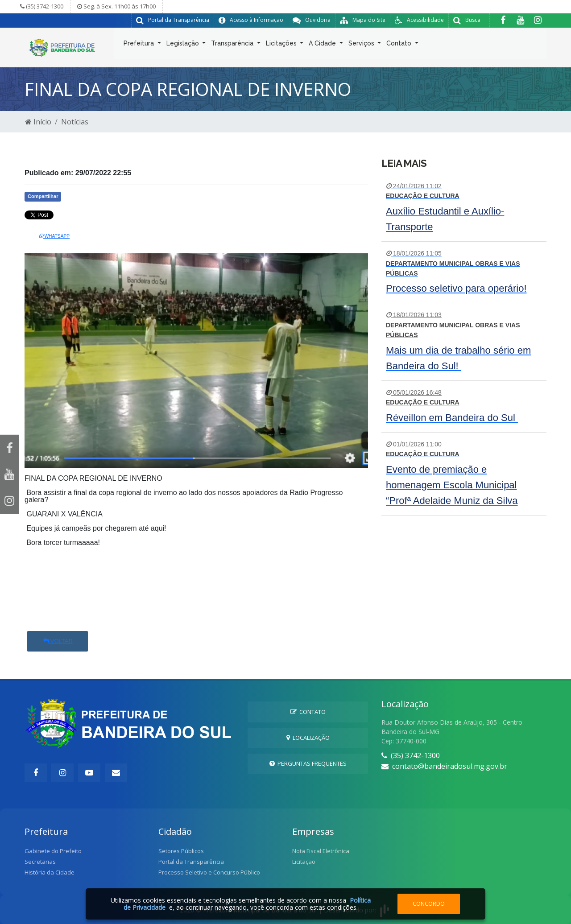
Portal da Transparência (191, 862)
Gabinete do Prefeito (53, 851)
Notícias (75, 122)
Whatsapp (54, 236)
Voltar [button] (58, 641)
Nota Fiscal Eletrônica (321, 851)
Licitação (304, 862)
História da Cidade (50, 872)
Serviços (362, 45)
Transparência (233, 45)
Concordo (429, 903)
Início (38, 122)
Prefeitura (140, 45)
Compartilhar (43, 196)
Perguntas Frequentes (308, 763)
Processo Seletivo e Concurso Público (209, 872)
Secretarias (40, 862)
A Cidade (323, 45)
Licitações (282, 45)
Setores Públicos (181, 851)
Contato (400, 45)
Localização (308, 738)
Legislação (184, 45)
